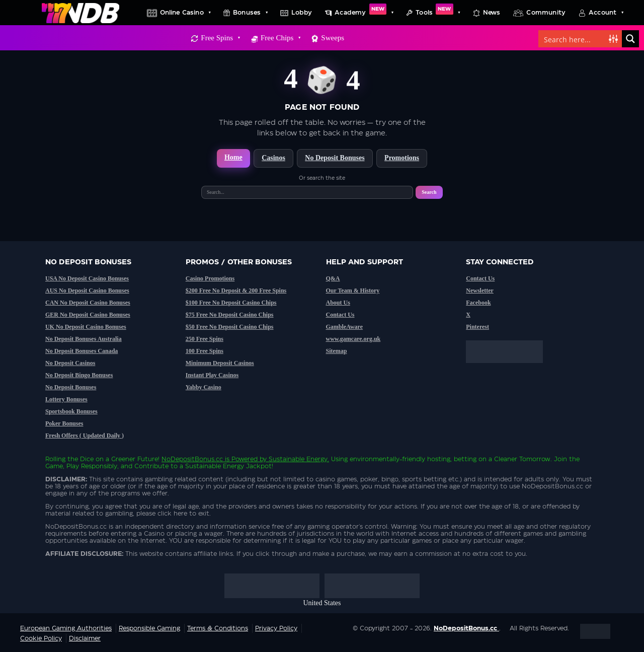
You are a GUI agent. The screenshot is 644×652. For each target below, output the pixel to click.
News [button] (492, 13)
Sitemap (337, 351)
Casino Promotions (210, 278)
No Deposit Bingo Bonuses (79, 375)
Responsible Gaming (149, 628)
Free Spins (220, 38)
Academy (364, 13)
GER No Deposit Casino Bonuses (88, 315)
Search (429, 192)
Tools (438, 13)
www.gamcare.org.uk (353, 339)
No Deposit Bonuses (335, 158)
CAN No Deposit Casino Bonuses (88, 303)
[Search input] (574, 39)
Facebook (478, 303)
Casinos (273, 158)
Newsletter (480, 291)
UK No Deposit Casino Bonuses (86, 327)
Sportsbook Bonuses (71, 411)
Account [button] (606, 13)
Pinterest (477, 327)
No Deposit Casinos (70, 363)
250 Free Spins (205, 339)
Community (546, 13)
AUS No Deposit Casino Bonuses (87, 291)
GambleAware (345, 327)
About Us (338, 303)
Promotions (402, 158)
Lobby (302, 13)
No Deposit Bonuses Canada (82, 351)
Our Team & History (353, 291)
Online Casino (185, 13)
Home (233, 157)
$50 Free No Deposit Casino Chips (230, 327)
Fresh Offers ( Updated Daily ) (85, 436)
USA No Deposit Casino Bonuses (87, 278)
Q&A (333, 278)
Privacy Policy (276, 628)
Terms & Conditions (218, 628)
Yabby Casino (204, 387)
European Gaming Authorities (66, 628)
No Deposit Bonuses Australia (84, 339)
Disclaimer (85, 638)
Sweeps (333, 38)
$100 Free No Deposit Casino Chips (231, 303)
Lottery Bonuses (66, 399)
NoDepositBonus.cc (192, 459)
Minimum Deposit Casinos (220, 363)
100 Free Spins (205, 351)
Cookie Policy (41, 638)
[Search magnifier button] (630, 39)
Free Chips (280, 38)
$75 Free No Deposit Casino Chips (230, 315)
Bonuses (250, 13)
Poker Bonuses (64, 423)
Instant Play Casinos (212, 375)
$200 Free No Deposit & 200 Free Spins (236, 291)
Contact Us (340, 315)
